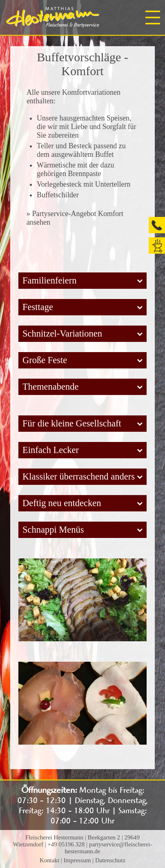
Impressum (77, 860)
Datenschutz (110, 860)
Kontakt (49, 860)
